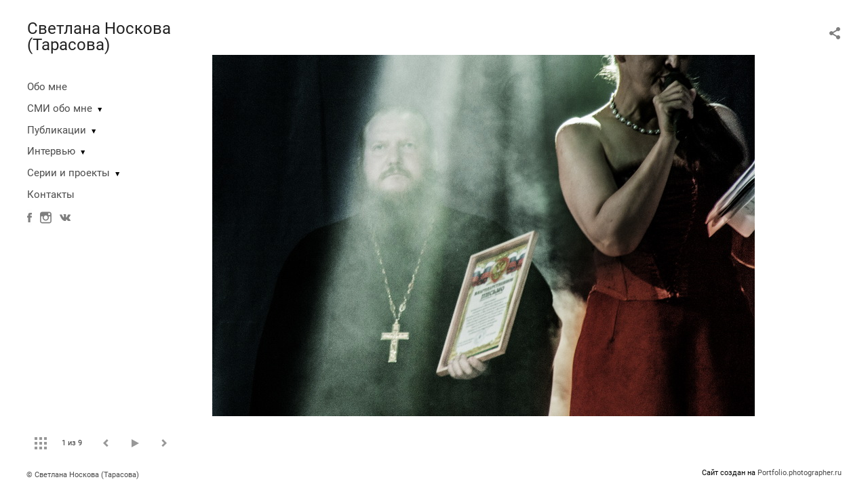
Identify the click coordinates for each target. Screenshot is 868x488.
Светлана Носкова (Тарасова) (99, 37)
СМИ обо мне (60, 108)
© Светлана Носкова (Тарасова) (83, 475)
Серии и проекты (68, 173)
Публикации (57, 130)
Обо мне (47, 87)
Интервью (51, 151)
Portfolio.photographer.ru (800, 473)
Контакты (51, 195)
